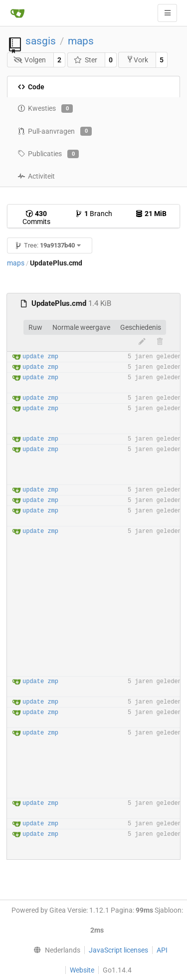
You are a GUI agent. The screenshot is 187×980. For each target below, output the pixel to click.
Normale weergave (81, 327)
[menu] (54, 950)
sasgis (41, 41)
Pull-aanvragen (55, 131)
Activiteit (36, 176)
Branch (93, 214)
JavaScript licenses (118, 950)
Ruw (35, 327)
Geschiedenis (141, 327)
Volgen (30, 60)
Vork (137, 60)
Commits (36, 218)
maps (81, 41)
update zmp (40, 357)
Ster (85, 60)
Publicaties (48, 154)
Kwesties (45, 109)
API (162, 950)
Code (31, 87)
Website (82, 970)
